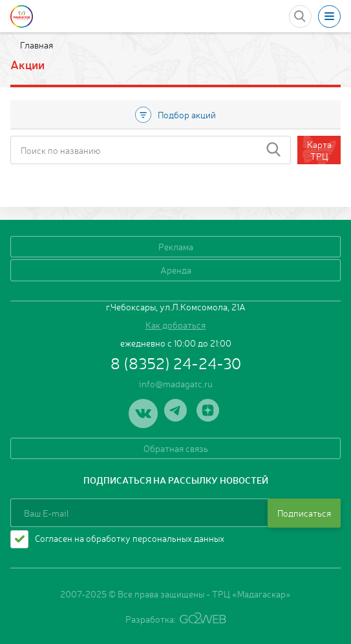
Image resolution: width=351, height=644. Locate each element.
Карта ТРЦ (319, 150)
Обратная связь (176, 448)
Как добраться (175, 325)
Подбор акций (175, 115)
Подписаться (304, 513)
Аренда (176, 270)
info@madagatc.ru (176, 383)
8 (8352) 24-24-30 (176, 363)
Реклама (176, 246)
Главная (36, 45)
